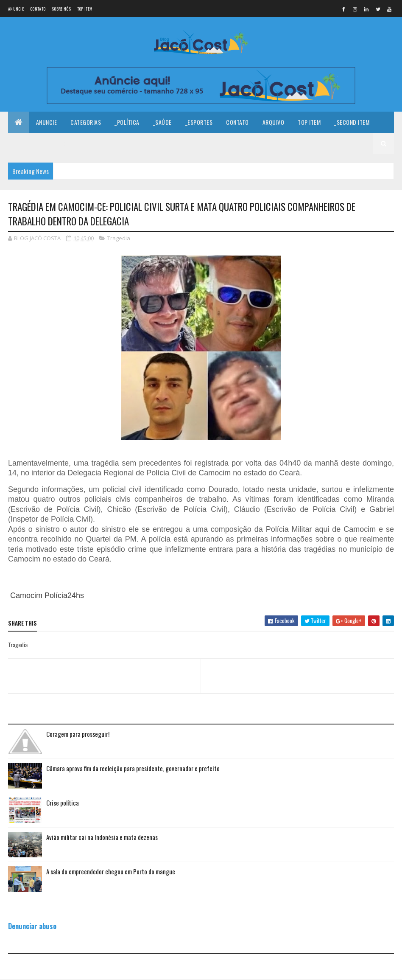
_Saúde (162, 122)
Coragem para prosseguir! (78, 734)
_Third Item (30, 143)
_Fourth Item (76, 143)
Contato (38, 9)
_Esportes (199, 122)
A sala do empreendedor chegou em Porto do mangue (111, 871)
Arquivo (274, 122)
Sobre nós (61, 9)
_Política (127, 122)
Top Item (85, 9)
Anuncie (16, 9)
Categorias (86, 122)
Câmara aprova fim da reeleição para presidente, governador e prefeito (133, 768)
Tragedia (119, 238)
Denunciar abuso (32, 926)
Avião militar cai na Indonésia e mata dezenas (102, 837)
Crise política (63, 803)
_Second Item (352, 122)
